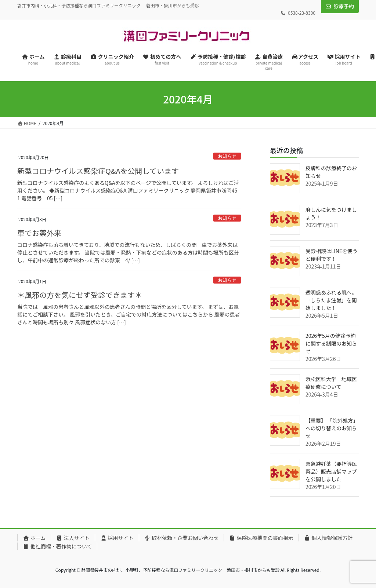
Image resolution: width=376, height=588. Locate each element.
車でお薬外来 (39, 233)
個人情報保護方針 (328, 538)
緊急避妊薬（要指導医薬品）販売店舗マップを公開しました (331, 471)
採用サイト (117, 538)
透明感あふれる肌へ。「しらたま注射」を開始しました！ (331, 300)
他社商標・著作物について (57, 546)
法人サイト (73, 538)
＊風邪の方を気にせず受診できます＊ (80, 295)
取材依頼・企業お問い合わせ (182, 538)
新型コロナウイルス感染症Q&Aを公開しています (98, 171)
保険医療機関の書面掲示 (261, 538)
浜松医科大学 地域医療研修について (331, 383)
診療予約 (344, 6)
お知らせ (227, 156)
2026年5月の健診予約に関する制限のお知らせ (331, 343)
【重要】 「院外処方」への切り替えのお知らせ (332, 428)
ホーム (34, 538)
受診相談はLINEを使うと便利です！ (332, 255)
